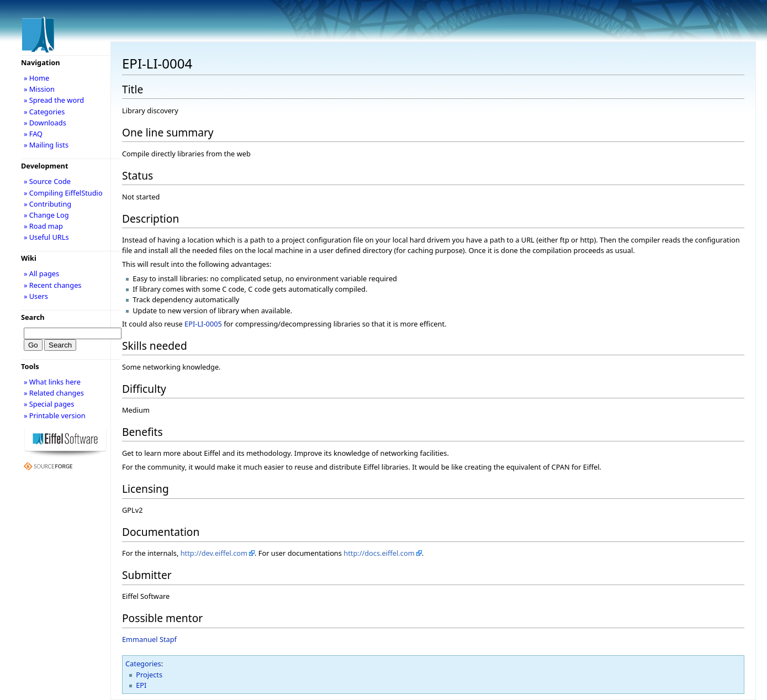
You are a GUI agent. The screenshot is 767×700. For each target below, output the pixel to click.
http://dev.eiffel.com (214, 553)
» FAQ (33, 134)
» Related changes (54, 393)
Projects (149, 675)
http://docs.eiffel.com (379, 553)
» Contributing (47, 204)
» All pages (41, 273)
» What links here (52, 382)
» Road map (43, 226)
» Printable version (55, 415)
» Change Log (46, 215)
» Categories (44, 112)
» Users (36, 296)
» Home (36, 78)
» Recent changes (53, 285)
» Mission (39, 89)
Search (33, 317)
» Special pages (49, 404)
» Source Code (47, 181)
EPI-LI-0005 (203, 324)
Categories (143, 664)
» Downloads (45, 123)
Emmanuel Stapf (149, 639)
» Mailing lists (46, 145)
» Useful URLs (46, 237)
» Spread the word (54, 100)
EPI (141, 685)
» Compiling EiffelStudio (63, 193)
